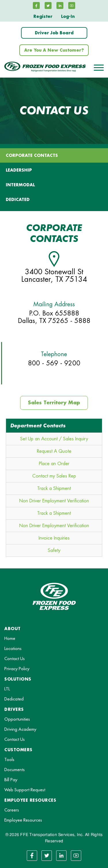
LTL (7, 689)
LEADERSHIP (19, 170)
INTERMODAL (20, 185)
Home (10, 639)
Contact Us (15, 659)
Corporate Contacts (32, 155)
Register (43, 16)
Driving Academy (20, 729)
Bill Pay (11, 780)
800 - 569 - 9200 (54, 363)
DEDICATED (18, 200)
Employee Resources (23, 820)
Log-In (68, 16)
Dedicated (14, 699)
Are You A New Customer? (54, 50)
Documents (15, 770)
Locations (13, 649)
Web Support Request (25, 790)
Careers (12, 810)
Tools (9, 760)
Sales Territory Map (54, 403)
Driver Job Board (54, 33)
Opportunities (17, 719)
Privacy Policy (17, 669)
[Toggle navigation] (99, 68)
